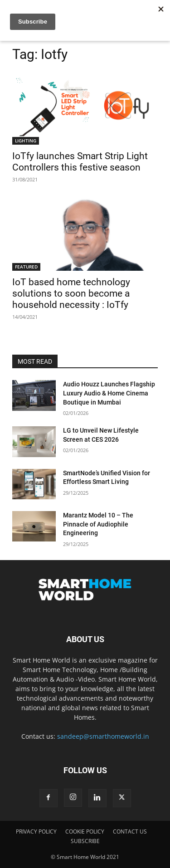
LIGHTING (26, 141)
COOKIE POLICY (85, 831)
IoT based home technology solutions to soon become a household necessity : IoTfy (71, 293)
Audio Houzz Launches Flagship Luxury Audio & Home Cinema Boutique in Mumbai (109, 393)
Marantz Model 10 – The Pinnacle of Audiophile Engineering (98, 524)
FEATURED (26, 267)
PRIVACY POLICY (36, 831)
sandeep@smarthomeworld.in (103, 736)
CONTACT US (130, 831)
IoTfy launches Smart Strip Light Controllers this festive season (80, 162)
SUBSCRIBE (85, 841)
